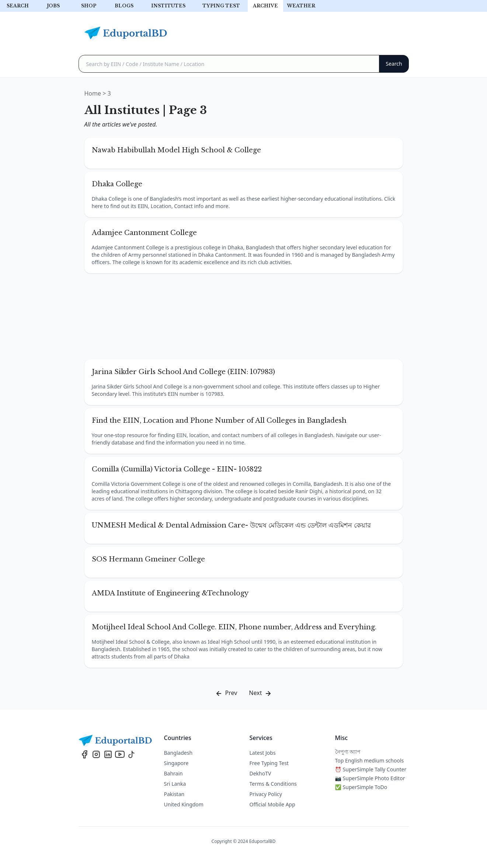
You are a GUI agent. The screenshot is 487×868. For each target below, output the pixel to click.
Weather (301, 6)
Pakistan (174, 794)
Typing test (221, 6)
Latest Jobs (263, 753)
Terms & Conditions (273, 784)
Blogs (124, 6)
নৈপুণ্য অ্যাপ (348, 752)
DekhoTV (260, 773)
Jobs (53, 6)
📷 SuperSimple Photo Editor (370, 778)
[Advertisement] (244, 316)
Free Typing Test (269, 763)
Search (18, 6)
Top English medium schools (370, 760)
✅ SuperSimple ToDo (361, 787)
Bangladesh (178, 753)
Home (93, 93)
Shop (89, 6)
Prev (226, 693)
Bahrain (173, 773)
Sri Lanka (175, 784)
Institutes (168, 6)
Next (260, 693)
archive (265, 6)
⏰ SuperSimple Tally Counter (371, 769)
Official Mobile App (272, 804)
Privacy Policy (266, 794)
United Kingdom (184, 804)
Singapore (176, 763)
